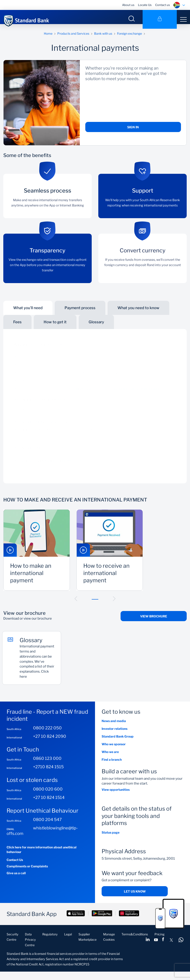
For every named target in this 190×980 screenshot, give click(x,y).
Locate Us (145, 5)
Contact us (163, 5)
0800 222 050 (47, 736)
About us (128, 5)
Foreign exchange (129, 38)
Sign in (133, 132)
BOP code (84, 393)
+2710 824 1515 (48, 775)
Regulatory (50, 943)
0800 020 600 (48, 797)
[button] (76, 603)
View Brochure (154, 621)
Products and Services (73, 38)
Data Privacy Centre (30, 948)
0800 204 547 (47, 828)
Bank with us (103, 38)
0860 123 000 (47, 767)
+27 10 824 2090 (50, 745)
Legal (68, 943)
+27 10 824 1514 (49, 806)
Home (48, 38)
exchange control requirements (136, 393)
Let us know (135, 900)
